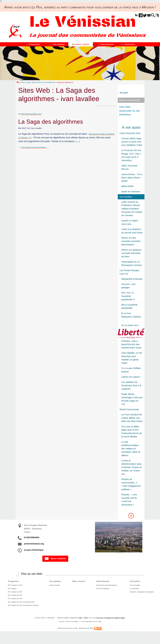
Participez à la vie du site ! (145, 636)
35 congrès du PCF (14, 594)
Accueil (124, 93)
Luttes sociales (52, 587)
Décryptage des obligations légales (117, 620)
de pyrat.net (75, 624)
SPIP (102, 624)
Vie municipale (136, 587)
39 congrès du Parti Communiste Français (22, 607)
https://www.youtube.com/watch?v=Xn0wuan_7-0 (43, 137)
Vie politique (55, 583)
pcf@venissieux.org (34, 544)
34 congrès (11, 591)
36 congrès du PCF (14, 597)
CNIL (76, 620)
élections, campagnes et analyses (143, 594)
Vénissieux (137, 583)
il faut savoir (98, 620)
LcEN (82, 620)
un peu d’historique (34, 550)
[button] (128, 16)
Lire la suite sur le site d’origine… (38, 151)
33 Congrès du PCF (14, 587)
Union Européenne (105, 591)
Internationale (107, 583)
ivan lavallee (48, 82)
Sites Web (37, 82)
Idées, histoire (26, 82)
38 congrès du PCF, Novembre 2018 (20, 604)
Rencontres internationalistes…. (110, 587)
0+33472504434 (32, 537)
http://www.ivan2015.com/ (34, 114)
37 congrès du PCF (14, 601)
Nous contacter (55, 559)
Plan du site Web (35, 575)
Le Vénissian (135, 591)
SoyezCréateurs (90, 624)
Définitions (125, 115)
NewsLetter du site (130, 111)
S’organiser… (16, 583)
